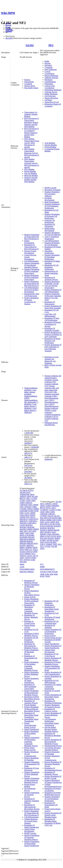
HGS (42, 524)
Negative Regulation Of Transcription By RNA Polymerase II (32, 237)
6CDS (42, 576)
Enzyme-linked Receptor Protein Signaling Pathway (51, 729)
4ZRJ (56, 574)
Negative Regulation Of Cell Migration (52, 244)
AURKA (49, 506)
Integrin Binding (51, 145)
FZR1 (22, 513)
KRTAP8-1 (32, 523)
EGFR (49, 518)
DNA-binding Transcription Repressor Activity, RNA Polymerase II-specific (32, 153)
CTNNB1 (23, 509)
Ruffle (47, 61)
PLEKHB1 (30, 535)
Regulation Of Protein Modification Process (53, 794)
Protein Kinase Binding (30, 785)
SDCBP (49, 540)
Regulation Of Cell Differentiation (51, 681)
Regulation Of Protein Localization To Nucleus (53, 324)
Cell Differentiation (31, 261)
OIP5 (32, 533)
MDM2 (30, 529)
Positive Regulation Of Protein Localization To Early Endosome (53, 335)
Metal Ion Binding (31, 176)
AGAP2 (59, 502)
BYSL (49, 508)
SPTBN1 (53, 542)
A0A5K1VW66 (46, 572)
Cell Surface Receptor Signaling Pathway (53, 749)
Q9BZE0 (30, 572)
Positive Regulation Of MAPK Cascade (53, 777)
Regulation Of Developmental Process (53, 769)
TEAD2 (23, 552)
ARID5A (23, 497)
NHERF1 (43, 534)
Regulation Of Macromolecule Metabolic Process (31, 646)
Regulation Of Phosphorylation (51, 820)
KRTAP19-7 (24, 521)
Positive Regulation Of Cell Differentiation (53, 291)
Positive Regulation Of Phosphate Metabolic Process (53, 764)
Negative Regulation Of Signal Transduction (53, 781)
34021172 (28, 453)
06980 (42, 567)
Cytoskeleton (49, 74)
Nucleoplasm (29, 82)
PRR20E (30, 543)
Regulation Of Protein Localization (53, 790)
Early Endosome (51, 69)
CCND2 (34, 499)
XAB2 (33, 560)
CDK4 (33, 501)
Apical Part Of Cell (52, 102)
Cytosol (47, 72)
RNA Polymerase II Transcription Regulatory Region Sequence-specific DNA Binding (31, 123)
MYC (26, 531)
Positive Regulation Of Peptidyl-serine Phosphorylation (53, 815)
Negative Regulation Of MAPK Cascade (52, 283)
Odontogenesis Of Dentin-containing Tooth (51, 273)
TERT (35, 552)
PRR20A (32, 539)
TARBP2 (49, 544)
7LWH (47, 576)
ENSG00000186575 (47, 569)
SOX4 (47, 542)
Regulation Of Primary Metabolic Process (31, 617)
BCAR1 (35, 497)
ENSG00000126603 (27, 569)
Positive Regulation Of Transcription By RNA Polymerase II (32, 284)
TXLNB (54, 546)
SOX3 (22, 550)
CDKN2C (51, 514)
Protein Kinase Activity (30, 626)
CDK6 (22, 503)
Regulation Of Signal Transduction (32, 826)
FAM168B (24, 511)
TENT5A (29, 552)
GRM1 (53, 522)
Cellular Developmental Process (53, 785)
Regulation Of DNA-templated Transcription (30, 687)
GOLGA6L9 (24, 515)
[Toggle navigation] (2, 20)
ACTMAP (23, 490)
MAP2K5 (23, 527)
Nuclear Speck (30, 86)
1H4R (42, 574)
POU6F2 (31, 537)
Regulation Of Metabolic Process (31, 582)
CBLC (28, 499)
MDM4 (36, 529)
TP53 (60, 544)
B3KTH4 (23, 572)
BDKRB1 (56, 506)
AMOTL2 (49, 504)
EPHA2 (30, 509)
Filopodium (49, 84)
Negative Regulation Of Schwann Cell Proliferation (52, 216)
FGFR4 (31, 511)
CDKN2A (29, 503)
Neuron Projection (51, 98)
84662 (22, 564)
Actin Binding (50, 143)
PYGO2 (54, 536)
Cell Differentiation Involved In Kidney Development (31, 290)
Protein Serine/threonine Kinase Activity (30, 725)
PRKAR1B (24, 539)
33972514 (28, 465)
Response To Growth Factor (30, 622)
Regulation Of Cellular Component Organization (53, 687)
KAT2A (43, 526)
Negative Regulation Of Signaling (52, 753)
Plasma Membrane (51, 76)
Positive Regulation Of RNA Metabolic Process (31, 674)
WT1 (22, 560)
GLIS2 (30, 45)
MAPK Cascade (50, 188)
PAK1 (50, 534)
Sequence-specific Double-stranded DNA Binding (31, 180)
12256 (22, 567)
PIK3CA (23, 535)
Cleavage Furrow (51, 92)
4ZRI (51, 574)
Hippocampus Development (50, 230)
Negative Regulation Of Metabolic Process (32, 587)
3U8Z (47, 574)
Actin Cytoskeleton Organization (52, 238)
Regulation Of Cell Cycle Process (51, 655)
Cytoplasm (28, 84)
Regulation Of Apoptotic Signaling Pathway (32, 801)
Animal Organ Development (30, 830)
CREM (36, 505)
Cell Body (48, 100)
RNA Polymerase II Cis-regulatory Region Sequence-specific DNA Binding (31, 133)
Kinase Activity (30, 597)
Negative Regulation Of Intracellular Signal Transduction (32, 844)
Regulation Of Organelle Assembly (52, 329)
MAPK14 (44, 530)
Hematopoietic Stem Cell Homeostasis (32, 295)
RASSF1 (23, 545)
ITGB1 (58, 524)
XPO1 (42, 549)
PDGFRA (56, 534)
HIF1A (33, 517)
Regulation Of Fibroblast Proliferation (53, 702)
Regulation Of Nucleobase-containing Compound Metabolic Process (31, 609)
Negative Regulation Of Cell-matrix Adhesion (52, 194)
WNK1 (34, 558)
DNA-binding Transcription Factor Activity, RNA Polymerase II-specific (32, 143)
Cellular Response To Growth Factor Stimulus (31, 821)
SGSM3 (56, 540)
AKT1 (28, 492)
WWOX (27, 560)
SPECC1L (28, 550)
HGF (28, 517)
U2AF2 (29, 556)
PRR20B (23, 541)
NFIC (34, 531)
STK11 (35, 550)
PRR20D (23, 543)
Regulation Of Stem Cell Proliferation (52, 319)
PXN (48, 536)
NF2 (51, 45)
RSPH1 (57, 538)
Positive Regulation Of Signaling (31, 759)
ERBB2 (36, 509)
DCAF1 (57, 516)
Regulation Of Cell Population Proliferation (51, 267)
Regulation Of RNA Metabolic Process (32, 635)
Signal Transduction (32, 729)
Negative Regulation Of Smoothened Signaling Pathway (32, 265)
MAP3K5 (23, 529)
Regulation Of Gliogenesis (50, 225)
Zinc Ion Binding (31, 173)
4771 (42, 564)
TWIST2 (23, 556)
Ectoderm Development (49, 199)
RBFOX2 (30, 545)
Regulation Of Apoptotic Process (51, 278)
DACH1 (51, 516)
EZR (54, 520)
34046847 (28, 443)
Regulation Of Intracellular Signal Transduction (31, 715)
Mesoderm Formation (52, 190)
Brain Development (52, 202)
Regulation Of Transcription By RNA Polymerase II (31, 247)
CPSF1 (30, 505)
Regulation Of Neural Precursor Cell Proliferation (52, 341)
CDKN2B (23, 505)
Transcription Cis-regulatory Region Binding (31, 114)
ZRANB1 (23, 562)
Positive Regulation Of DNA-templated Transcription (31, 277)
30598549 (35, 447)
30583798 (29, 433)
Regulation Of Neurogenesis (50, 303)
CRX (22, 507)
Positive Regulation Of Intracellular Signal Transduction (53, 697)
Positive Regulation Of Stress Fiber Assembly (53, 307)
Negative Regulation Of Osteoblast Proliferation (52, 257)
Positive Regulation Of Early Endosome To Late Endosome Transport (53, 348)
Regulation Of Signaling (50, 626)
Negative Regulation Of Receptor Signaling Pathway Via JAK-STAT (53, 297)
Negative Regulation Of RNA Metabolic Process (32, 774)
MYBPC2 (48, 532)
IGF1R (52, 524)
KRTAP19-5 (34, 519)
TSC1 (33, 554)
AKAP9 (23, 492)
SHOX (35, 547)
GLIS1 (27, 513)
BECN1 (23, 499)
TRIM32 (28, 554)
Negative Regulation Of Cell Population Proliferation (52, 206)
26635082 (28, 472)
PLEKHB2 (24, 537)
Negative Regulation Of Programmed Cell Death (32, 764)
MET (22, 531)
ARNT (29, 497)
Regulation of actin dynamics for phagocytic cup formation (52, 360)
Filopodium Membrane (53, 90)
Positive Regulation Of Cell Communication (53, 673)
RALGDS (44, 538)
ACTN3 (31, 490)
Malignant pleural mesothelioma (51, 424)
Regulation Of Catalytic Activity (51, 710)
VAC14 (35, 556)
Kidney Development (29, 242)
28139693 (28, 478)
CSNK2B (27, 507)
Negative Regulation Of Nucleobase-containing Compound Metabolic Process (32, 742)
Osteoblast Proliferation (49, 252)
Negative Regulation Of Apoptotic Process (32, 795)
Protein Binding (30, 171)
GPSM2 (23, 517)
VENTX (28, 558)
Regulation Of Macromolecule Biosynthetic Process (32, 807)
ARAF (32, 494)
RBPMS (29, 547)
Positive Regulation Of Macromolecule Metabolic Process (31, 693)
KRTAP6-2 (24, 523)
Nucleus (27, 80)
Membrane (48, 80)
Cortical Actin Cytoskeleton (50, 87)
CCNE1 (23, 501)
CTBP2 (34, 507)
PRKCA (43, 536)
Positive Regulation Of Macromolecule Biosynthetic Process (32, 709)
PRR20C (30, 541)
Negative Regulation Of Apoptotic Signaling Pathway (32, 837)
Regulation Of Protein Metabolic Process (53, 663)
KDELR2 (50, 526)
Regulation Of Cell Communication (51, 622)
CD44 (28, 501)
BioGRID (9, 38)
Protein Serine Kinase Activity (30, 749)
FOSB (36, 511)
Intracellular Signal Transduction (31, 720)
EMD (59, 518)
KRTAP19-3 (24, 519)
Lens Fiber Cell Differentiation (50, 315)
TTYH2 (48, 546)
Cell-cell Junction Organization (51, 287)
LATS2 (22, 525)
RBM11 (23, 547)
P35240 (55, 572)
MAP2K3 (29, 525)
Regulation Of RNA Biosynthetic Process (32, 698)
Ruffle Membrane (51, 94)
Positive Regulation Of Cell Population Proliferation (53, 632)
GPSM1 (32, 515)
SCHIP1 (43, 540)
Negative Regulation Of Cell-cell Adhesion (53, 234)
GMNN (33, 513)
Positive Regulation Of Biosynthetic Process (31, 733)
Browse (8, 25)
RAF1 (36, 543)
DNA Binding (29, 169)
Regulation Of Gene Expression (32, 769)
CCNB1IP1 (44, 510)
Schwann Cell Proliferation (50, 221)
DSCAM (43, 518)
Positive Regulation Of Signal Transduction (53, 647)
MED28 (57, 530)
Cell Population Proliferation (50, 720)
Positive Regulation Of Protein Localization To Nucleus (31, 301)
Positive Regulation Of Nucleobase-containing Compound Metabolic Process (31, 666)
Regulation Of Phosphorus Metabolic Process (53, 736)
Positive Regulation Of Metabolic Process (31, 652)
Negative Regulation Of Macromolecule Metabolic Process (32, 780)
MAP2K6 (31, 527)
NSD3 (27, 533)
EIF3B (55, 518)
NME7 (22, 533)
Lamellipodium (50, 82)
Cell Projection (50, 96)
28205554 (9, 30)
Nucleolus (48, 65)
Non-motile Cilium (31, 88)
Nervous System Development (30, 252)
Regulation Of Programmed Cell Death (31, 658)
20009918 (48, 459)
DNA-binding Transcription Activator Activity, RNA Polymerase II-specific (32, 163)
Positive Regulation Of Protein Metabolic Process (53, 715)
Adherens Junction (51, 78)
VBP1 (22, 558)
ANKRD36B (24, 494)
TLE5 (22, 554)
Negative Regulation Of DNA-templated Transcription (32, 271)
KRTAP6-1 (33, 521)
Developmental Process (30, 790)
